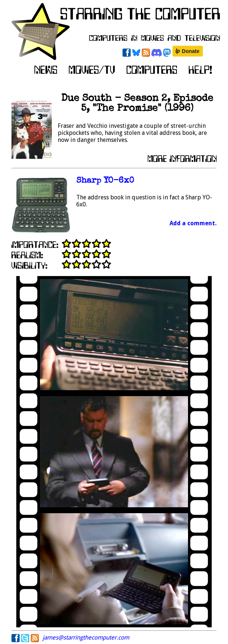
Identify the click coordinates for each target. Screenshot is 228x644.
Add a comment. (193, 223)
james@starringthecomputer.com (86, 638)
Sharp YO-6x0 (105, 181)
